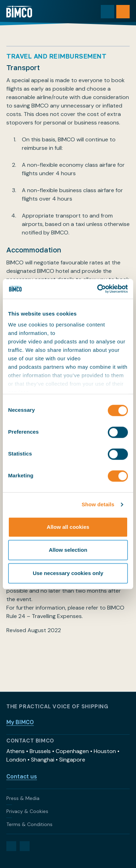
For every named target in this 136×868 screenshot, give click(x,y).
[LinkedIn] (11, 846)
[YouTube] (25, 846)
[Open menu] (123, 12)
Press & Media (23, 798)
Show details (98, 504)
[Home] (19, 12)
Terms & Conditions (29, 824)
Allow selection (68, 550)
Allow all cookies (68, 527)
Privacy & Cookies (27, 811)
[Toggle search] (107, 12)
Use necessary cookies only (68, 573)
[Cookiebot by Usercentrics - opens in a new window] (98, 289)
